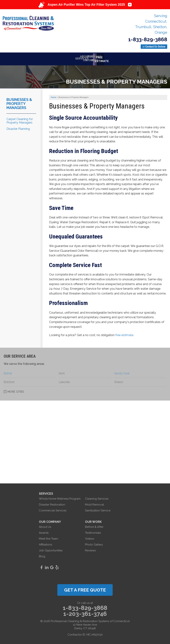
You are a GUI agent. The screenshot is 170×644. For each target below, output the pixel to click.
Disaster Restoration (52, 504)
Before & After (94, 526)
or (154, 47)
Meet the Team (48, 538)
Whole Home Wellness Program (60, 498)
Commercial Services (53, 510)
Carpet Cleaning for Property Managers (20, 120)
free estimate (124, 334)
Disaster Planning (18, 128)
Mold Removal (94, 504)
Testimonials (93, 532)
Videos (90, 538)
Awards (44, 532)
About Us (45, 526)
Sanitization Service (98, 510)
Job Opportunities (51, 550)
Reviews (90, 550)
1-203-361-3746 (85, 613)
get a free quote (85, 589)
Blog (42, 555)
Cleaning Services (97, 498)
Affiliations (45, 544)
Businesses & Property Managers (19, 103)
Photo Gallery (94, 544)
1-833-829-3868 (148, 40)
